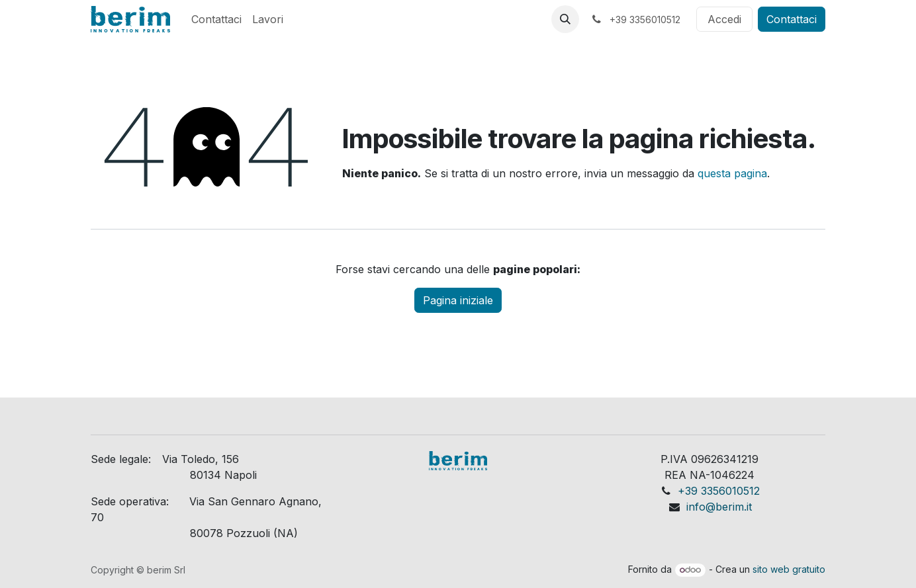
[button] (565, 19)
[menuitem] (216, 19)
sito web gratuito (789, 569)
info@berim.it (719, 507)
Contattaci (792, 19)
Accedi (724, 19)
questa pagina (732, 173)
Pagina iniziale (458, 300)
